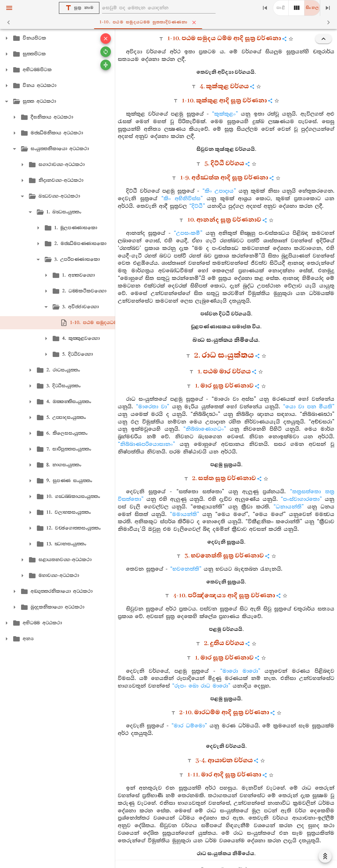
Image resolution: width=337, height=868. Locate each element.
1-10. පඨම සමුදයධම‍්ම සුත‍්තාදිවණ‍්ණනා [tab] (170, 22)
